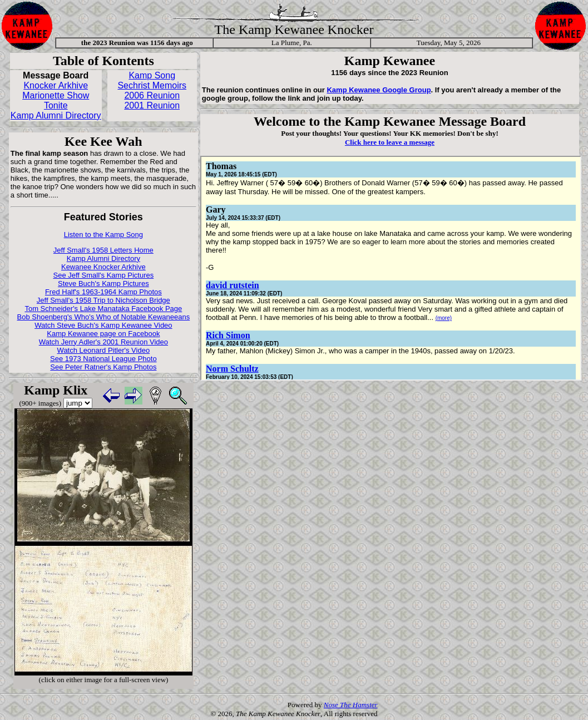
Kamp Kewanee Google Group (379, 90)
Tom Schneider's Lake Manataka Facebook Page (103, 309)
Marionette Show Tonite (56, 100)
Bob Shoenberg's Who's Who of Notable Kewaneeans (104, 317)
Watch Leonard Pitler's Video (104, 350)
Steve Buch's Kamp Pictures (103, 283)
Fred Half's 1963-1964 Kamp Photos (103, 292)
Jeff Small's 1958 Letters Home (103, 250)
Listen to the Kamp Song (103, 235)
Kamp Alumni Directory (56, 115)
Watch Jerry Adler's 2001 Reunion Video (103, 342)
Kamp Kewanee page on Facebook (103, 334)
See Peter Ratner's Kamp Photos (103, 367)
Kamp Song (152, 75)
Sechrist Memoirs (152, 85)
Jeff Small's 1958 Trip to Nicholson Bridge (103, 300)
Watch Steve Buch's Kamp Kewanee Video (103, 325)
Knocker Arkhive (56, 85)
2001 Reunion (152, 105)
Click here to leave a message (390, 142)
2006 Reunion (152, 95)
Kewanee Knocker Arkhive (103, 267)
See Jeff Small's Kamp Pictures (104, 275)
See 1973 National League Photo (103, 359)
